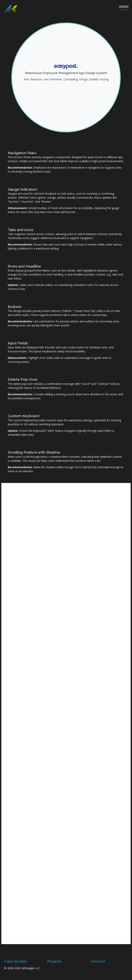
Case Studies (15, 961)
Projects (54, 961)
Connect (98, 961)
